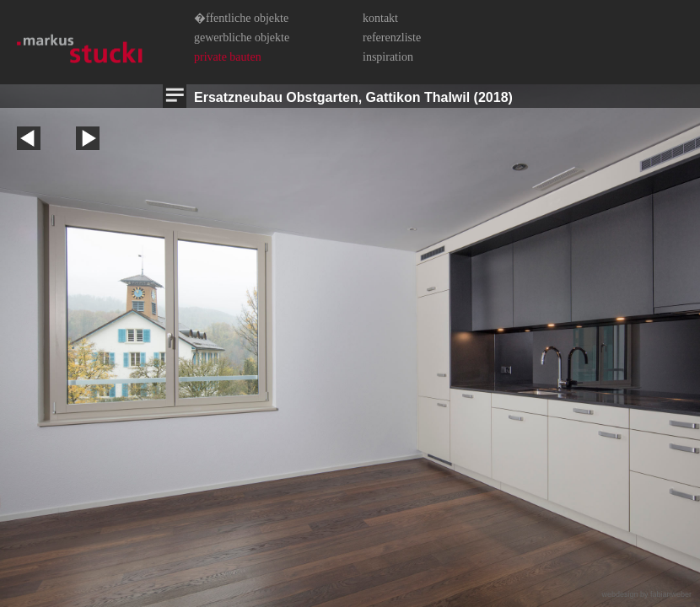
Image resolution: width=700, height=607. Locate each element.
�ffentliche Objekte (241, 18)
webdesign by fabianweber (646, 594)
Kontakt (380, 18)
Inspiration (388, 57)
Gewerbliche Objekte (242, 38)
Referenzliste (392, 38)
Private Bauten (228, 57)
